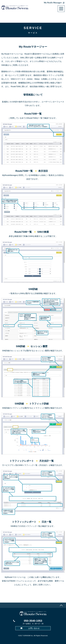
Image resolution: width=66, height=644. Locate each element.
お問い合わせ (34, 628)
